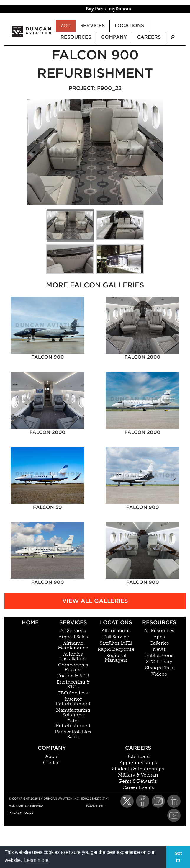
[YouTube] (174, 815)
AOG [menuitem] (66, 26)
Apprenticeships (138, 763)
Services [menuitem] (92, 26)
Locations (116, 622)
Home (30, 622)
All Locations (116, 631)
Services (73, 622)
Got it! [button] (178, 857)
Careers (138, 748)
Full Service (116, 637)
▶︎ (159, 152)
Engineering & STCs (73, 684)
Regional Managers (116, 658)
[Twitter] (127, 801)
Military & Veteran (138, 775)
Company (52, 748)
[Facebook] (143, 801)
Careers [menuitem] (149, 37)
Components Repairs (73, 667)
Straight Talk (159, 668)
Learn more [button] (36, 860)
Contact (52, 763)
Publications (159, 656)
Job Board (138, 756)
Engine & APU (73, 676)
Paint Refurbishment (73, 723)
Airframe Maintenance (73, 645)
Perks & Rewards (138, 781)
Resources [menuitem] (76, 37)
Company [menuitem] (114, 37)
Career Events (138, 787)
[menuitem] (173, 37)
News (159, 649)
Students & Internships (138, 769)
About (52, 756)
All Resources (159, 631)
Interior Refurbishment (73, 702)
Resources (159, 622)
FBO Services (73, 693)
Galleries (159, 643)
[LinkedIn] (174, 801)
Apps (159, 637)
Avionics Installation (73, 656)
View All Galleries (95, 601)
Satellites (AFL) (116, 643)
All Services (73, 631)
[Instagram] (158, 801)
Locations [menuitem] (129, 26)
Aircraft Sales (73, 637)
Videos (159, 674)
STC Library (159, 662)
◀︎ (36, 152)
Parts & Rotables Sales (73, 734)
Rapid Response (116, 649)
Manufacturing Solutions (73, 712)
